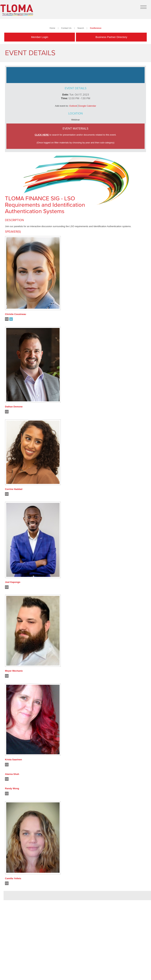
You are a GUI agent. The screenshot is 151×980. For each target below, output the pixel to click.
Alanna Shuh (12, 774)
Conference (96, 28)
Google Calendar (87, 106)
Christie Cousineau (15, 314)
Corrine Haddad (14, 489)
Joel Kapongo (13, 582)
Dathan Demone (14, 407)
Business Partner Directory (111, 37)
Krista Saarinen (13, 760)
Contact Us (66, 28)
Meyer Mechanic (14, 671)
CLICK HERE (42, 135)
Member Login (40, 37)
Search (81, 28)
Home (52, 28)
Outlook (73, 106)
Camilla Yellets (13, 878)
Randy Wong (12, 788)
